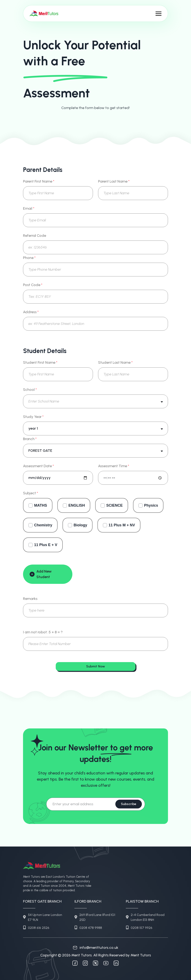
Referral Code (35, 236)
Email (29, 209)
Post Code (33, 285)
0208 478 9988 (88, 928)
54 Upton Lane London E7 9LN (43, 917)
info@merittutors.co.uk (96, 948)
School (30, 390)
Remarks (30, 599)
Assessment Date (38, 466)
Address (31, 312)
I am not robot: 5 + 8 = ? (43, 632)
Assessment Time (114, 466)
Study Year (33, 417)
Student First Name (40, 363)
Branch (30, 439)
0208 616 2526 (36, 928)
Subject (31, 493)
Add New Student (41, 574)
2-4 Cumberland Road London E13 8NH (145, 917)
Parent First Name (39, 181)
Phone (29, 258)
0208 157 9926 (139, 928)
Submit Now (95, 666)
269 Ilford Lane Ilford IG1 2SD (95, 917)
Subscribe (129, 804)
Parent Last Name (114, 181)
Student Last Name (115, 363)
